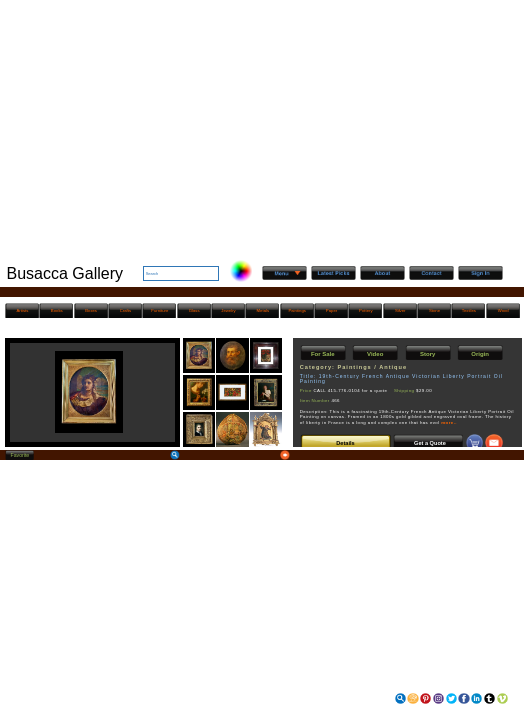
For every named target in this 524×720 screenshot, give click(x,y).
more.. (449, 422)
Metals (263, 310)
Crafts (125, 310)
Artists (23, 310)
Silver (400, 310)
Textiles (469, 310)
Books (57, 310)
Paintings (296, 310)
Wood (503, 310)
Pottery (365, 310)
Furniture (159, 310)
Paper (331, 310)
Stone (434, 310)
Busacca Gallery (65, 273)
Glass (194, 310)
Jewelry (228, 310)
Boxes (91, 310)
